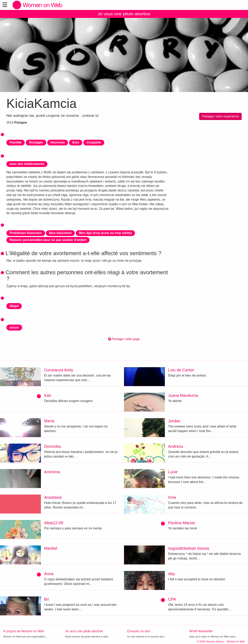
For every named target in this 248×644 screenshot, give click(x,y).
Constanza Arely (59, 370)
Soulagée (36, 142)
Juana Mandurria (183, 395)
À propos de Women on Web (24, 631)
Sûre (76, 142)
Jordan (174, 421)
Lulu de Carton (181, 370)
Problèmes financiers (26, 233)
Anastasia (53, 497)
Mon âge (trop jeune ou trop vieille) (105, 233)
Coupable (94, 142)
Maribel (51, 548)
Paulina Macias (182, 523)
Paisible (16, 142)
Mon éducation (60, 233)
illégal (14, 306)
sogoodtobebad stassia (189, 548)
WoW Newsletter (201, 631)
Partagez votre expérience (220, 116)
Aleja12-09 (54, 523)
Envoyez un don (139, 631)
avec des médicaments (27, 164)
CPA (172, 599)
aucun (14, 327)
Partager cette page (124, 339)
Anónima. (53, 472)
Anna (49, 574)
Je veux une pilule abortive (124, 14)
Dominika (52, 446)
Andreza (176, 446)
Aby (171, 574)
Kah (48, 395)
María (49, 421)
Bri (46, 599)
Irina (172, 497)
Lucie (173, 472)
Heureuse (58, 142)
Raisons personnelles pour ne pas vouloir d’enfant (48, 240)
